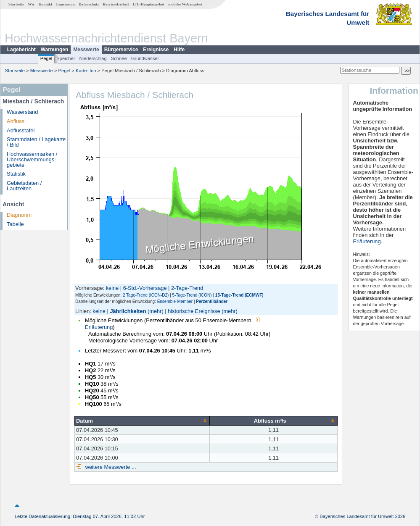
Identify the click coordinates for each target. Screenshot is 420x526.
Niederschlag (93, 58)
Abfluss (16, 121)
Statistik (16, 174)
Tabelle (15, 224)
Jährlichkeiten (128, 311)
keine (112, 288)
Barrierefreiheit (116, 4)
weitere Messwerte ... (110, 467)
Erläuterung (367, 241)
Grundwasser (145, 58)
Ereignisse (156, 50)
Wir (32, 4)
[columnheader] (142, 421)
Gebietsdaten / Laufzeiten (24, 186)
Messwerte (86, 50)
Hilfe (179, 50)
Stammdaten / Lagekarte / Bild (36, 142)
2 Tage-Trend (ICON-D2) (146, 295)
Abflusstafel (21, 130)
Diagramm (19, 215)
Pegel (46, 58)
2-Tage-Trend (187, 288)
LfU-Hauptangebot (149, 4)
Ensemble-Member (175, 301)
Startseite (16, 4)
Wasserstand (22, 112)
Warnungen (55, 50)
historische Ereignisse (194, 311)
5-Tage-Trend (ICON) (192, 295)
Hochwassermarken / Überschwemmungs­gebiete (32, 159)
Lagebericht (21, 50)
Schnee (119, 58)
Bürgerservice (121, 50)
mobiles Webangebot (185, 4)
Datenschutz (89, 4)
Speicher (66, 58)
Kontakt (45, 4)
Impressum (65, 4)
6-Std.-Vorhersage (145, 288)
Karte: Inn (86, 71)
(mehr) (156, 311)
